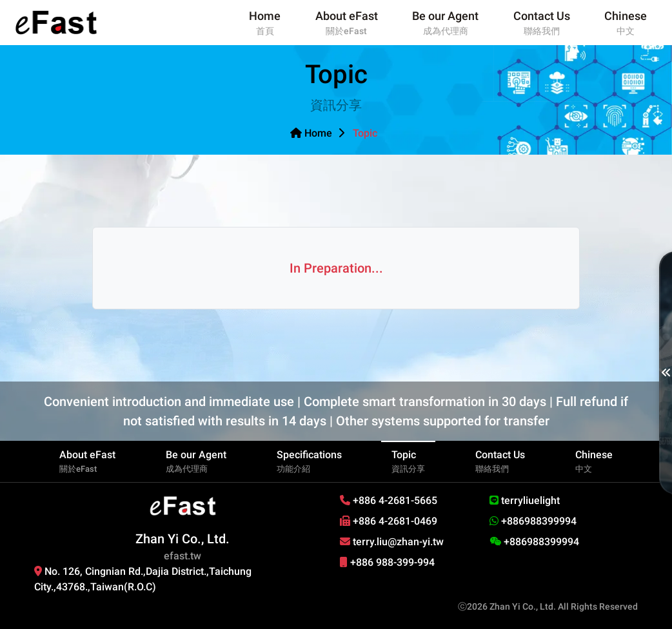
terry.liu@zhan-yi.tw (392, 542)
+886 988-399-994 (387, 562)
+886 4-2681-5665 (389, 500)
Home (311, 133)
